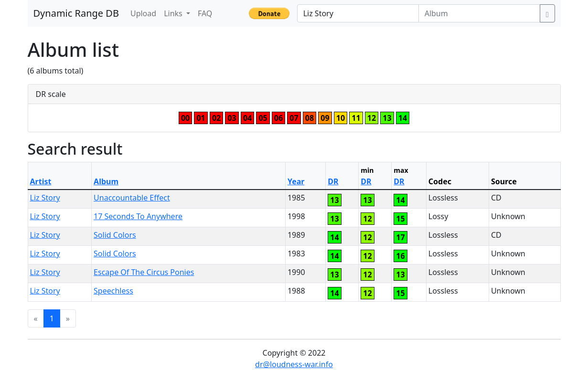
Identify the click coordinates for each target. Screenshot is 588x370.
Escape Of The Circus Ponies (144, 272)
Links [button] (174, 13)
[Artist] (358, 13)
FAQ (205, 13)
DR (333, 181)
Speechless (113, 291)
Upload (143, 13)
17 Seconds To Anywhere (138, 216)
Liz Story (45, 198)
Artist (41, 181)
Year (296, 181)
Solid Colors (115, 235)
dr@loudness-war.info (294, 364)
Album (106, 181)
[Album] (479, 13)
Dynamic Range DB (76, 13)
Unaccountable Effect (132, 198)
